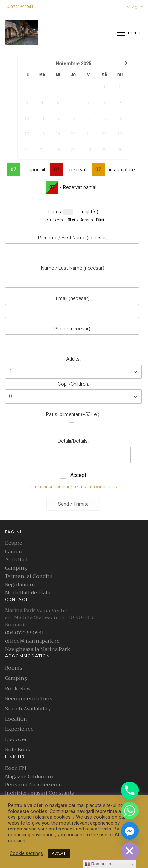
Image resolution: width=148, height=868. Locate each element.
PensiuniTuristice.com (33, 785)
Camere (14, 552)
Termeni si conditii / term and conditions (73, 487)
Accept (78, 475)
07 (13, 170)
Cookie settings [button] (26, 854)
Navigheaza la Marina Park (38, 650)
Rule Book (18, 750)
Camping (16, 568)
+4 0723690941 (19, 7)
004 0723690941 (25, 633)
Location (16, 719)
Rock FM (16, 768)
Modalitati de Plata (28, 593)
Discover (16, 740)
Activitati (16, 560)
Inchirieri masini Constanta (40, 793)
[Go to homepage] (21, 32)
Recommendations (29, 699)
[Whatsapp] (130, 811)
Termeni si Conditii (29, 577)
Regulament (20, 585)
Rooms (14, 668)
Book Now (18, 689)
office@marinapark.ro (32, 641)
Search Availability (28, 709)
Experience (19, 729)
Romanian (98, 864)
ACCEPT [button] (59, 853)
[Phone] (130, 790)
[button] (130, 33)
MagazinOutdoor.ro (29, 777)
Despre (14, 543)
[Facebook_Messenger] (130, 831)
